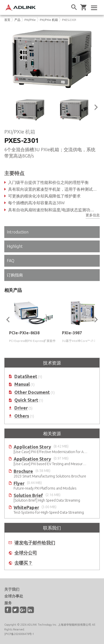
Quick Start (26, 400)
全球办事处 (14, 596)
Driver (21, 408)
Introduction (18, 232)
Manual (22, 384)
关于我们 (12, 589)
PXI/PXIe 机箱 (49, 20)
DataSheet (26, 376)
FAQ (11, 261)
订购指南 (15, 275)
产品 (17, 20)
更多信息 (93, 215)
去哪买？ (23, 563)
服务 (8, 603)
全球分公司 (26, 553)
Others (22, 416)
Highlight (15, 246)
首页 (7, 20)
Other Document (32, 392)
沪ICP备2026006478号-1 (19, 634)
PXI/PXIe (30, 20)
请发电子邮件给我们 (35, 543)
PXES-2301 (69, 20)
